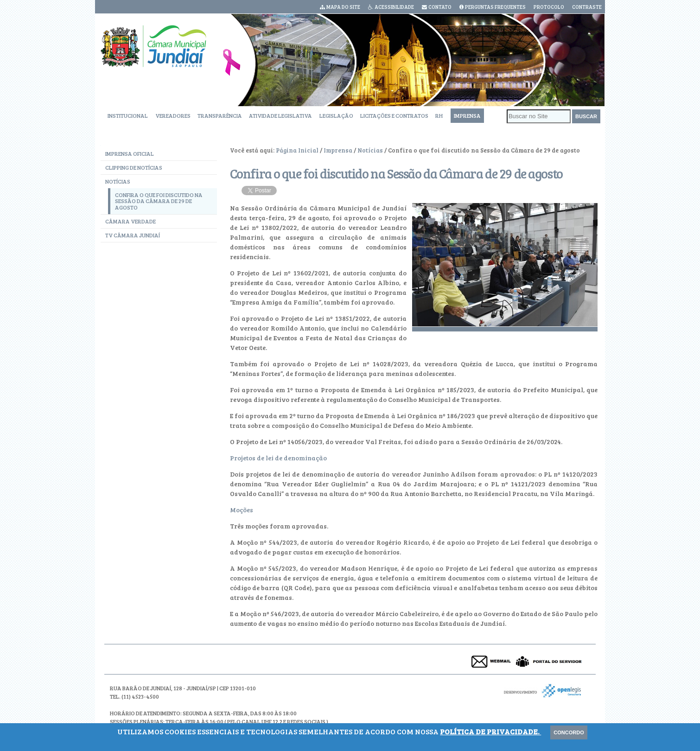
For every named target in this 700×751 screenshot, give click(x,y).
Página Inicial (297, 150)
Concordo (569, 732)
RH (439, 115)
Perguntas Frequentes (495, 7)
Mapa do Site (343, 7)
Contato (440, 7)
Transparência (220, 115)
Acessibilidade (394, 7)
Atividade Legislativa (280, 115)
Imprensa (467, 115)
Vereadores (173, 115)
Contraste (587, 7)
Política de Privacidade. (490, 731)
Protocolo (549, 7)
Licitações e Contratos (394, 115)
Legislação (336, 115)
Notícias (370, 150)
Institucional (128, 115)
